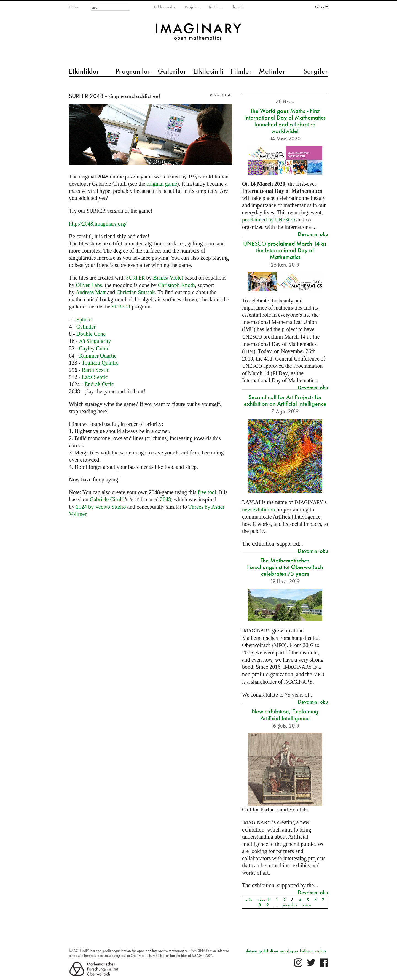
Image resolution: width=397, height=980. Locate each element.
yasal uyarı (289, 951)
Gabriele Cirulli (107, 499)
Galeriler (172, 71)
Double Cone (91, 334)
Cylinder (86, 327)
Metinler (272, 71)
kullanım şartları (313, 951)
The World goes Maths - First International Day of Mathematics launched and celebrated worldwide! (285, 121)
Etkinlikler (84, 71)
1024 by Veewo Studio (101, 507)
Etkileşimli (209, 71)
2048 (165, 499)
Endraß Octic (99, 384)
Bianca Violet (168, 278)
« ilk (249, 900)
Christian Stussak (136, 292)
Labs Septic (95, 377)
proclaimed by (269, 220)
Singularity (95, 341)
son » (307, 905)
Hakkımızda (164, 7)
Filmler (241, 71)
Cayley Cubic (94, 348)
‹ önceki (264, 900)
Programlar (133, 71)
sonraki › (290, 905)
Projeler (192, 7)
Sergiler (316, 71)
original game (162, 184)
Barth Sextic (96, 370)
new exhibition (258, 510)
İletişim (238, 7)
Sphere (84, 320)
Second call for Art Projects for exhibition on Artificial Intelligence (285, 400)
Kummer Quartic (98, 356)
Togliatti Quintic (100, 363)
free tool (207, 492)
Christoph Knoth (176, 285)
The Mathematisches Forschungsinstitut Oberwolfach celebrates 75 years (285, 567)
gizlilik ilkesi (268, 951)
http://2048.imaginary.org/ (98, 224)
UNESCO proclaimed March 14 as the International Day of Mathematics (285, 250)
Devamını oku (313, 234)
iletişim (252, 951)
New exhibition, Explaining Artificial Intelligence (285, 715)
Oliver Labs (89, 285)
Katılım (215, 7)
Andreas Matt (91, 292)
